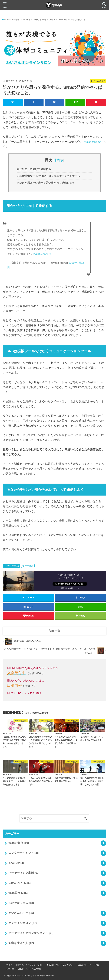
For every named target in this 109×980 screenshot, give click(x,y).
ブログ (9, 965)
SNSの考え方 (13, 566)
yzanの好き (19, 843)
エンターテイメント (24, 853)
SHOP (21, 969)
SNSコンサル (53, 965)
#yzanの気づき (42, 254)
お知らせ (17, 863)
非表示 (58, 160)
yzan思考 (18, 893)
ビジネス (20, 965)
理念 (97, 965)
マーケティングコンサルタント (31, 933)
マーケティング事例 (24, 873)
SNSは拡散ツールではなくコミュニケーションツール (48, 176)
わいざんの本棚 (34, 969)
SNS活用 (29, 566)
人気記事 (10, 969)
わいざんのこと (21, 913)
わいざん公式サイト (28, 975)
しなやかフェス (21, 903)
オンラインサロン (23, 923)
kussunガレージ (84, 965)
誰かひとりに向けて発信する (34, 169)
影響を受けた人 (21, 943)
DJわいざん (19, 883)
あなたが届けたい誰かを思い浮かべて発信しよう (46, 183)
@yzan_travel (91, 142)
